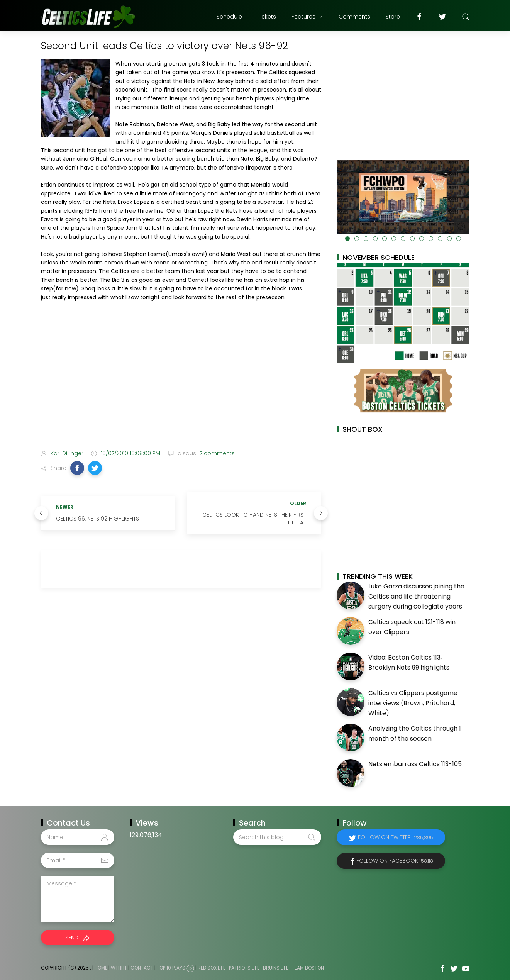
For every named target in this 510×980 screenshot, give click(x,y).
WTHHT (119, 968)
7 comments (216, 453)
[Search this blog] (277, 837)
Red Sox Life (212, 968)
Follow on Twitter (396, 837)
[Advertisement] (181, 383)
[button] (77, 468)
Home (101, 968)
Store (393, 17)
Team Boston (308, 968)
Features (307, 17)
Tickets (267, 17)
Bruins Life (276, 968)
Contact (142, 968)
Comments (354, 17)
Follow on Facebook (395, 861)
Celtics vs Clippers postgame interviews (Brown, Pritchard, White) (413, 703)
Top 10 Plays (171, 968)
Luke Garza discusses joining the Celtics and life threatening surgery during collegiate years (416, 596)
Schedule (229, 17)
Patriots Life (244, 968)
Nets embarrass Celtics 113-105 (415, 764)
